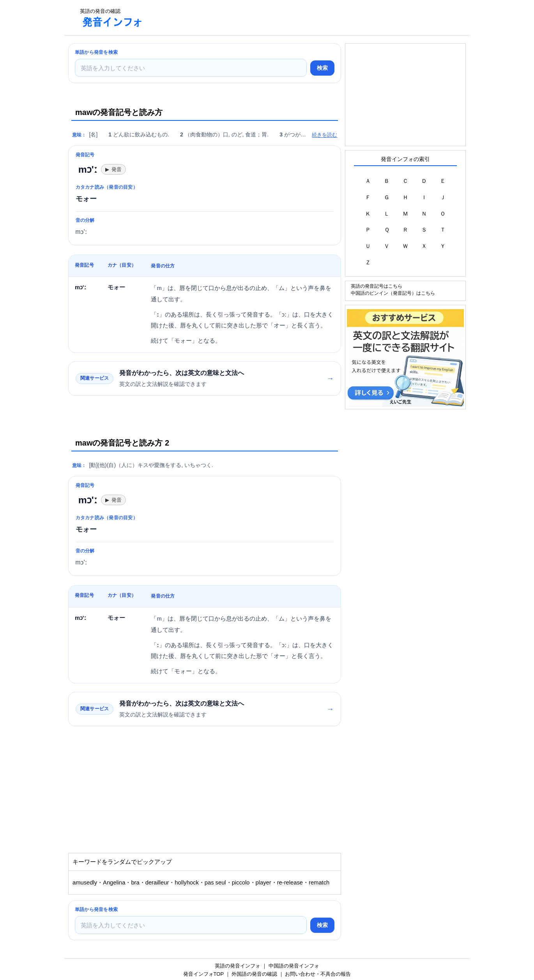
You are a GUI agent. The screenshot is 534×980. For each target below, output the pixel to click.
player (263, 883)
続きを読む (324, 135)
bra (135, 883)
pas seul (215, 883)
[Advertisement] (292, 18)
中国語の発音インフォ (294, 966)
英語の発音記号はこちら (377, 286)
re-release (290, 883)
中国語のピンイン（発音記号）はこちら (393, 293)
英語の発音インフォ (238, 966)
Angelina (114, 883)
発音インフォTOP (203, 974)
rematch (319, 883)
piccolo (241, 883)
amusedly (85, 883)
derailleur (157, 883)
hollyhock (187, 883)
